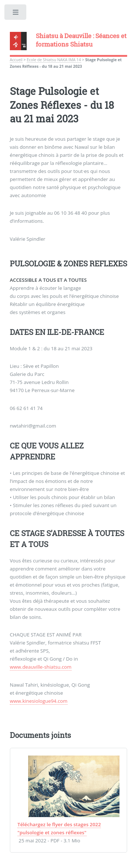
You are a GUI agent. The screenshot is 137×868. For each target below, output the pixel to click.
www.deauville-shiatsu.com (41, 667)
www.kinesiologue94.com (39, 701)
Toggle (16, 14)
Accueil (16, 60)
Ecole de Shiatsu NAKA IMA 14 (54, 60)
